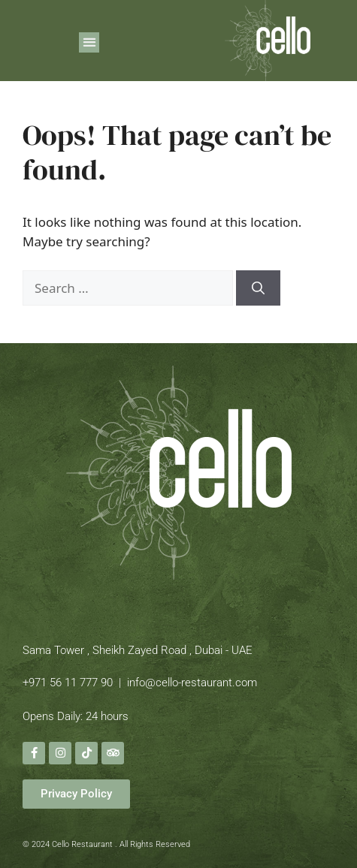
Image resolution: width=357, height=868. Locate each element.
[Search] (258, 288)
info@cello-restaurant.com (192, 683)
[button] (89, 42)
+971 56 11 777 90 (68, 683)
